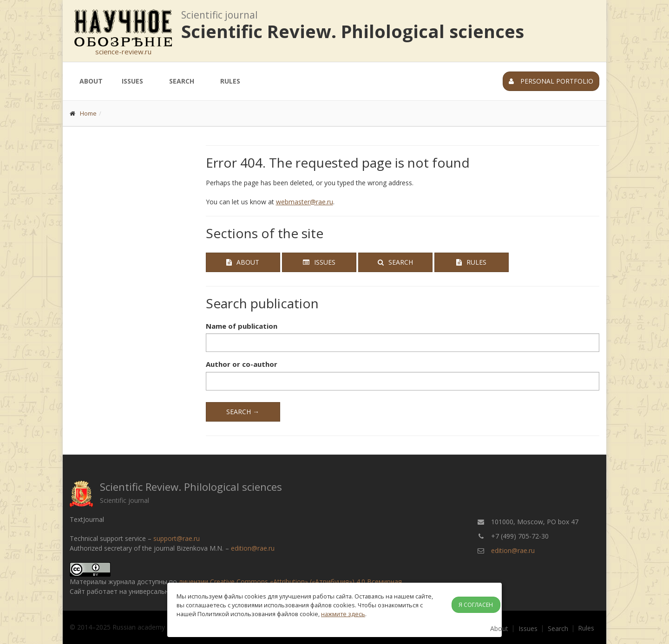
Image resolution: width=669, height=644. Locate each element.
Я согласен (476, 605)
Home (88, 113)
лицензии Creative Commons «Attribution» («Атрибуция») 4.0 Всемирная (290, 582)
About (91, 81)
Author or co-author (242, 364)
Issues (132, 81)
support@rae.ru (177, 538)
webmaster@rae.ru (305, 202)
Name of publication (242, 326)
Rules (230, 81)
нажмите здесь (343, 614)
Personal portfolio (551, 81)
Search (182, 81)
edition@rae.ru (253, 548)
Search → (243, 412)
